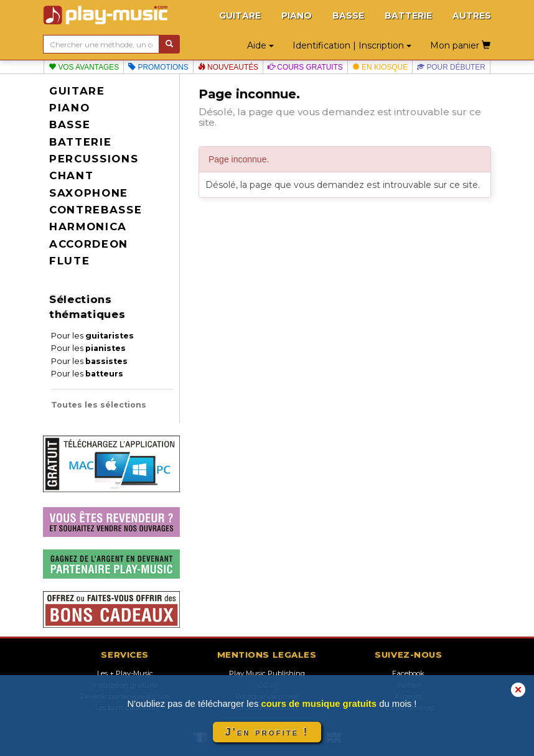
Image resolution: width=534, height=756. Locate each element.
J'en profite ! (267, 732)
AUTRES (472, 16)
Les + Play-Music (125, 673)
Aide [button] (260, 45)
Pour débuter (451, 67)
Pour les (92, 336)
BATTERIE (408, 16)
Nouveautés (228, 67)
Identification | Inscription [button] (352, 45)
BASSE (348, 16)
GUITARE (240, 16)
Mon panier (460, 45)
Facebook (408, 673)
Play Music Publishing (267, 673)
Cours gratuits (305, 67)
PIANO (297, 16)
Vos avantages (84, 67)
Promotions (158, 67)
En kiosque (380, 67)
